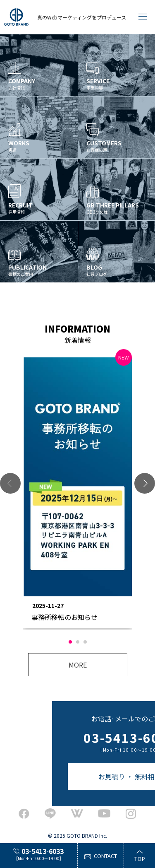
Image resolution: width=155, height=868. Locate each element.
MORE (78, 665)
